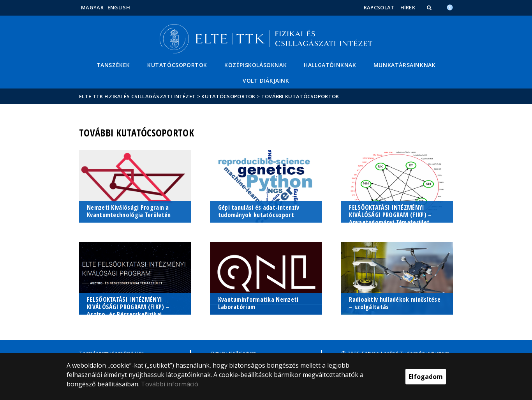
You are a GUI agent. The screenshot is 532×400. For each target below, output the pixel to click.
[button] (430, 7)
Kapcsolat (379, 7)
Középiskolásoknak (255, 65)
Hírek (408, 7)
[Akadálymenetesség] (450, 7)
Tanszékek (113, 65)
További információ (170, 384)
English (119, 7)
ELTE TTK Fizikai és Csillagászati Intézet (137, 96)
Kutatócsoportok (177, 65)
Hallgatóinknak (330, 65)
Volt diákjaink (266, 81)
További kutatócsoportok (300, 96)
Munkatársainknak (405, 65)
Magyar (92, 7)
